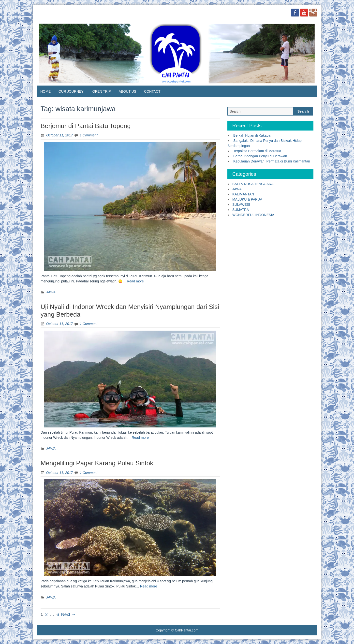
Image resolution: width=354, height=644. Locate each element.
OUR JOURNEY (71, 91)
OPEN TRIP (102, 91)
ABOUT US (127, 91)
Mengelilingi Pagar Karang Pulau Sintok (97, 463)
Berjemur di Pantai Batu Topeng (86, 126)
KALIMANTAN (243, 194)
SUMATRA (241, 210)
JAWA (51, 292)
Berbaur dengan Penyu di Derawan (260, 156)
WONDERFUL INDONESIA (253, 215)
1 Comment (88, 135)
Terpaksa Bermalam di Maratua (257, 151)
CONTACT (152, 91)
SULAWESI (241, 205)
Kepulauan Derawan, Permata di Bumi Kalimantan (272, 161)
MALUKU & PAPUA (247, 199)
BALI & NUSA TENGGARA (253, 184)
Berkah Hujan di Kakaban (253, 135)
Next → (69, 615)
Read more (135, 281)
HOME (45, 91)
